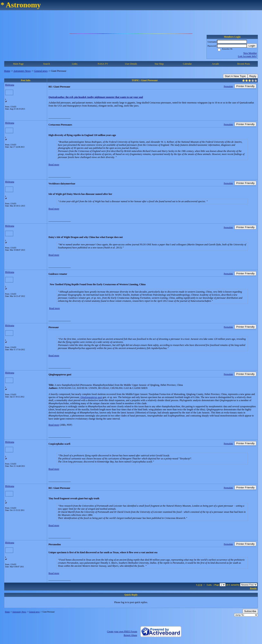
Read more (54, 165)
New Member (250, 53)
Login (252, 46)
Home (7, 71)
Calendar (187, 64)
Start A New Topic (235, 76)
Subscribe (250, 611)
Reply (253, 76)
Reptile (253, 588)
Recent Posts (244, 64)
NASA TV (103, 64)
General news (41, 71)
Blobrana (10, 85)
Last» (210, 585)
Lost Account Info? (247, 56)
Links (75, 64)
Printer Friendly (245, 86)
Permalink (228, 86)
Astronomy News (22, 71)
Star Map (159, 64)
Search (47, 64)
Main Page (18, 64)
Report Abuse (130, 635)
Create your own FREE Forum (122, 632)
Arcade (215, 64)
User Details (131, 64)
